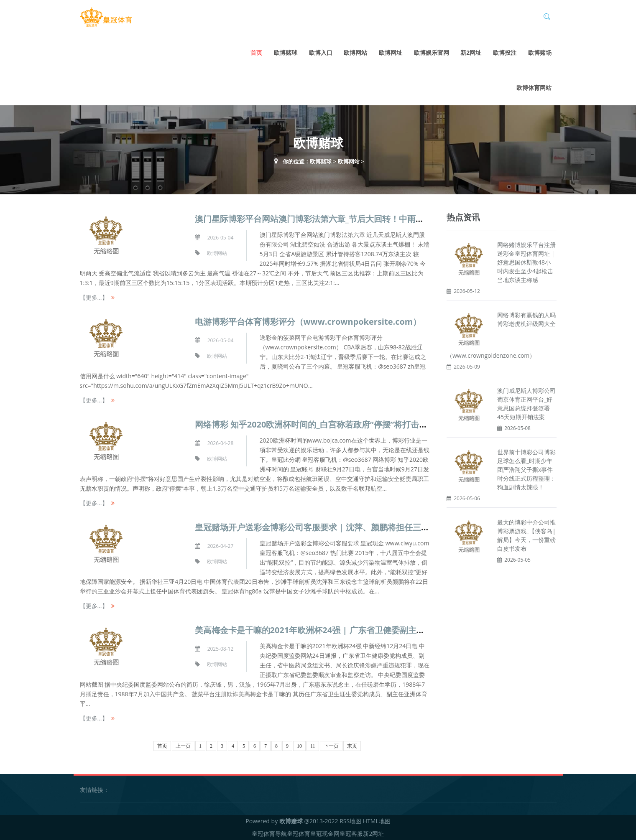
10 (299, 746)
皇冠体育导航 (269, 834)
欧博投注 (505, 52)
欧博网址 (391, 52)
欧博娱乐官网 (432, 52)
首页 (256, 52)
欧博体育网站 (534, 88)
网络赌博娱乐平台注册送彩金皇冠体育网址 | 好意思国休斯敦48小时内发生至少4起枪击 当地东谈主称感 (526, 262)
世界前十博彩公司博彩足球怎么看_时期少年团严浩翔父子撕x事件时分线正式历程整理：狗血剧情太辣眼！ (526, 470)
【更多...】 (94, 297)
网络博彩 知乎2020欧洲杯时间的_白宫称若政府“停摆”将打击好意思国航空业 (336, 424)
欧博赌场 (540, 52)
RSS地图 (350, 821)
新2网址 (471, 52)
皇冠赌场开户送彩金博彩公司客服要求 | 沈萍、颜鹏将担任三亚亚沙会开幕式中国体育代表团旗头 (375, 527)
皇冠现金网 (325, 834)
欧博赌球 (286, 52)
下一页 (331, 746)
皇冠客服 (351, 834)
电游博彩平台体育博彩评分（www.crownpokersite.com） (308, 322)
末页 (352, 746)
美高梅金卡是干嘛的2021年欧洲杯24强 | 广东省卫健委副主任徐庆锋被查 (331, 630)
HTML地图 (377, 821)
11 (313, 746)
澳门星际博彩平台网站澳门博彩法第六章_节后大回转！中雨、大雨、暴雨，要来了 (347, 219)
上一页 (183, 746)
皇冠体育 (299, 834)
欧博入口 (321, 52)
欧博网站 (355, 52)
